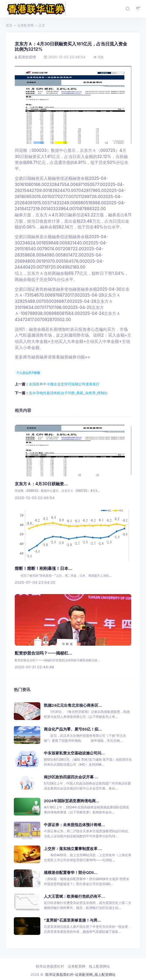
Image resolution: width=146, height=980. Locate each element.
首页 (9, 25)
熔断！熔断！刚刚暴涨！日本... (43, 568)
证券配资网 (25, 25)
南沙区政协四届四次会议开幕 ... (71, 777)
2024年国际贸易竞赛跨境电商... (72, 801)
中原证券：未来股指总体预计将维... (74, 825)
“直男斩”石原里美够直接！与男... (72, 920)
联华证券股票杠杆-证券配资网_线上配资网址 (81, 975)
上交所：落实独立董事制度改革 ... (73, 849)
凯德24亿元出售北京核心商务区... (73, 705)
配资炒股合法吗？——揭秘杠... (43, 653)
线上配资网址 (99, 966)
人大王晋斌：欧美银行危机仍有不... (74, 896)
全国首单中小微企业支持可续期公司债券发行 (64, 384)
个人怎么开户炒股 (28, 373)
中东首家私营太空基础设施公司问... (74, 753)
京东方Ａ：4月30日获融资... (41, 484)
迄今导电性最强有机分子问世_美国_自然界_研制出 (68, 393)
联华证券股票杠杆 (50, 966)
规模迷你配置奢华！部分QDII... (71, 873)
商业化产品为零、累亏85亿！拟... (73, 729)
